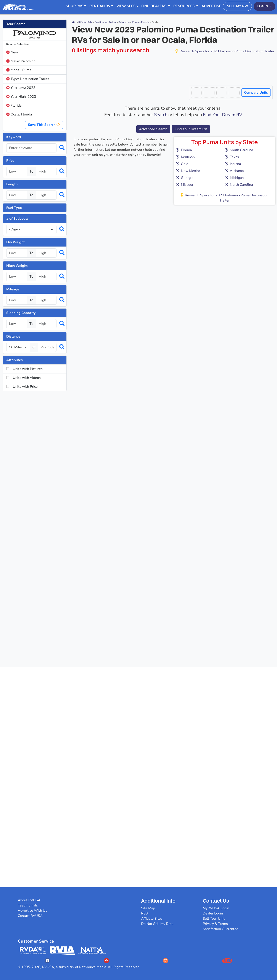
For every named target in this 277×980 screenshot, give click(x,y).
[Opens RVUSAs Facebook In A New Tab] (47, 961)
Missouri (185, 185)
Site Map (148, 908)
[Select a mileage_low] (17, 300)
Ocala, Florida (19, 114)
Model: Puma (19, 70)
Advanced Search (153, 129)
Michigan (234, 178)
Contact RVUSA (30, 916)
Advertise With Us (32, 911)
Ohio (182, 164)
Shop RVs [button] (75, 6)
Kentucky (185, 157)
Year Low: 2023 (21, 88)
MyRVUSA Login (216, 908)
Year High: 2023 (21, 97)
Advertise (211, 6)
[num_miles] (18, 347)
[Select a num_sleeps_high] (46, 324)
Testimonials (28, 905)
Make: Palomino (21, 61)
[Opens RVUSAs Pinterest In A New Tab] (106, 961)
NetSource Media (93, 967)
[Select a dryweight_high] (46, 253)
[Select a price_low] (17, 171)
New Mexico (188, 171)
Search (161, 115)
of (34, 347)
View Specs (127, 6)
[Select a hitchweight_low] (17, 277)
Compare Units (256, 93)
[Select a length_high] (46, 195)
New (12, 52)
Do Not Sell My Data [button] (157, 924)
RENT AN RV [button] (100, 6)
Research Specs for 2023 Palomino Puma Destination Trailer (225, 51)
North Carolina (239, 185)
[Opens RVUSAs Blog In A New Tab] (227, 961)
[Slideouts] (31, 229)
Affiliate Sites (152, 919)
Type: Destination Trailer (28, 79)
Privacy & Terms (215, 924)
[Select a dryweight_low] (17, 253)
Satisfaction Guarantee (221, 929)
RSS (144, 913)
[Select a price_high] (46, 171)
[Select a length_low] (17, 195)
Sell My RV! (237, 6)
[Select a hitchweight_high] (46, 277)
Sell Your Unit (214, 919)
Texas (232, 157)
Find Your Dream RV (223, 115)
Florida (14, 106)
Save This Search (44, 125)
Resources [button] (184, 6)
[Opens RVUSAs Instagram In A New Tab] (166, 961)
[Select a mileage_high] (46, 300)
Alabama (234, 171)
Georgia (184, 178)
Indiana (233, 164)
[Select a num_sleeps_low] (17, 324)
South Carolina (239, 150)
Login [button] (263, 6)
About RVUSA (29, 900)
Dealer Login (213, 913)
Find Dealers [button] (154, 6)
